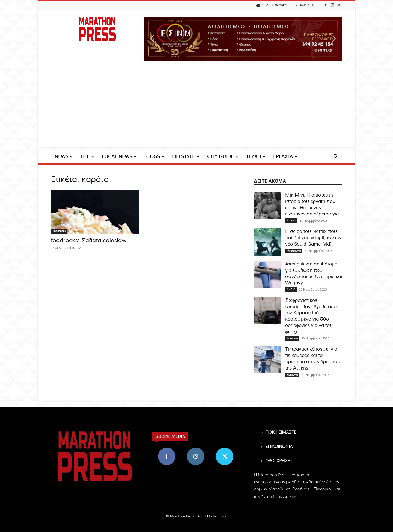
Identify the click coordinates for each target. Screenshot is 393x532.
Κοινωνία (292, 338)
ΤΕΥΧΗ (256, 157)
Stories (291, 221)
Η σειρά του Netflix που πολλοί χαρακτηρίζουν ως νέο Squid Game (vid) (313, 238)
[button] (243, 39)
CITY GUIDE (223, 157)
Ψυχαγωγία (294, 251)
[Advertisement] (196, 109)
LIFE (87, 157)
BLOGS (154, 157)
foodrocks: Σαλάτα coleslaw (89, 240)
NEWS (64, 157)
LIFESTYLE (186, 157)
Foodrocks (59, 231)
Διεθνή (291, 289)
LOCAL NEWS (119, 157)
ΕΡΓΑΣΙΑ (285, 157)
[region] (243, 39)
